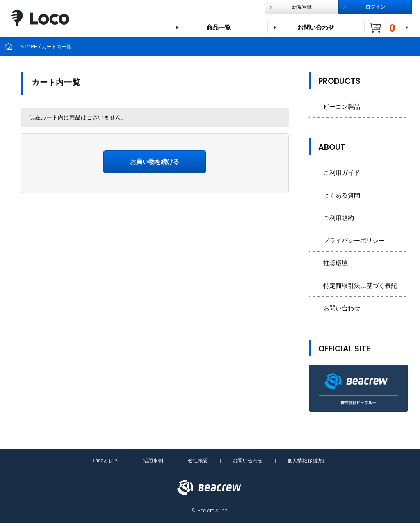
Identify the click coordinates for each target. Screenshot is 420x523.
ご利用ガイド (342, 173)
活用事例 (153, 461)
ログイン (375, 7)
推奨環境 (336, 263)
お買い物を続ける (155, 162)
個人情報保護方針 (308, 461)
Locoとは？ (105, 461)
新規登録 (302, 7)
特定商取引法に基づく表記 (360, 286)
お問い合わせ (316, 27)
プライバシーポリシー (354, 240)
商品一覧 (219, 27)
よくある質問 (342, 195)
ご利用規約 (339, 218)
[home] (9, 46)
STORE (29, 46)
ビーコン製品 (342, 107)
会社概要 (198, 461)
